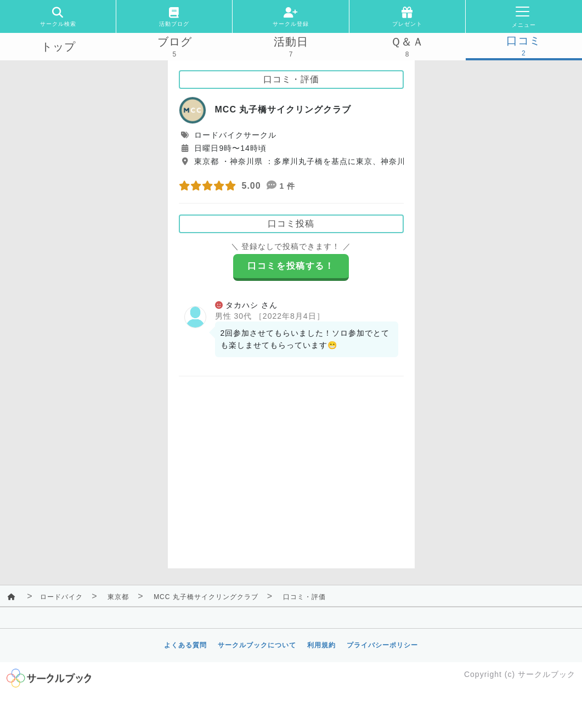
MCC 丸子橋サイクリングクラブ (206, 597)
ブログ (175, 42)
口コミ (524, 41)
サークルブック (547, 674)
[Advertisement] (291, 464)
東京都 (118, 597)
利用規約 (321, 645)
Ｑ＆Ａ (407, 42)
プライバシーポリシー (382, 645)
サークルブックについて (257, 645)
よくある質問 (185, 645)
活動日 (291, 42)
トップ (58, 47)
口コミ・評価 (304, 597)
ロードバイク (61, 597)
